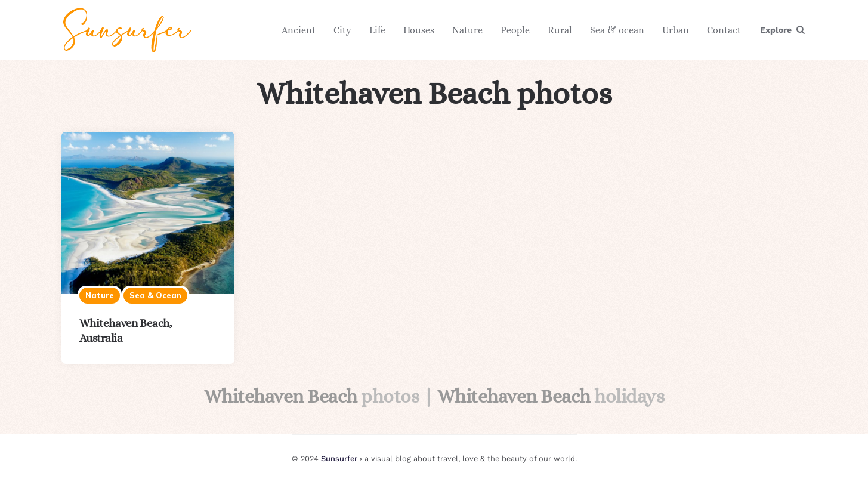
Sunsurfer (339, 458)
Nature (467, 30)
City (342, 30)
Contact (724, 30)
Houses (419, 30)
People (515, 30)
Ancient (299, 30)
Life (377, 30)
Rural (560, 30)
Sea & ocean (617, 30)
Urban (676, 30)
